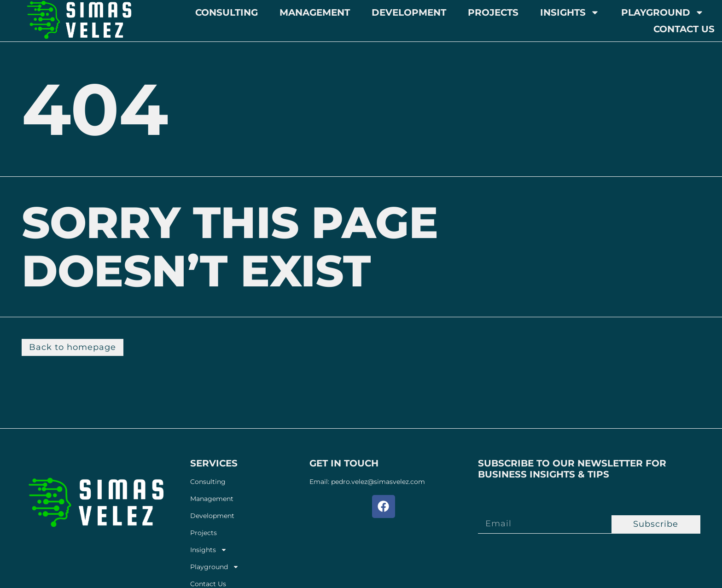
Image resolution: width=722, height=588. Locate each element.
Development (409, 12)
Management (315, 12)
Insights (570, 12)
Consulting (227, 12)
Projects (493, 12)
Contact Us (684, 29)
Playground (663, 12)
